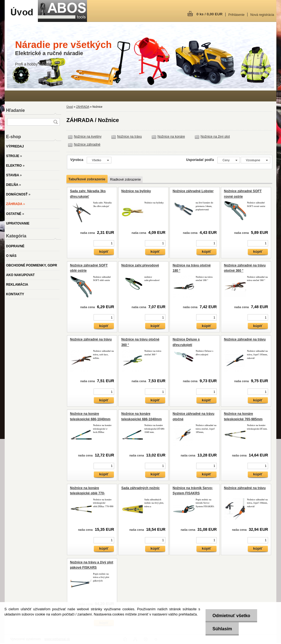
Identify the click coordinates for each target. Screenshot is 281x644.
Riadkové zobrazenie (125, 180)
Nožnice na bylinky (136, 191)
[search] (55, 122)
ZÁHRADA (82, 107)
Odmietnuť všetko (231, 616)
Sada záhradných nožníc (140, 488)
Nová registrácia (262, 15)
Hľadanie (15, 110)
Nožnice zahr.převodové (140, 265)
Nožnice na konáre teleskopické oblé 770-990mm (87, 493)
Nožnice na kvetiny (88, 137)
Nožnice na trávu (130, 137)
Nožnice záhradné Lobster (193, 191)
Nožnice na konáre (171, 137)
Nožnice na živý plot (215, 137)
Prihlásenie (236, 15)
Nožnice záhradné (87, 144)
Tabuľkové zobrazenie (87, 179)
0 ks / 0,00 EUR (210, 14)
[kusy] (104, 243)
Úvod (70, 107)
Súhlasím (222, 629)
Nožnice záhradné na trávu (91, 339)
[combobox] (229, 160)
